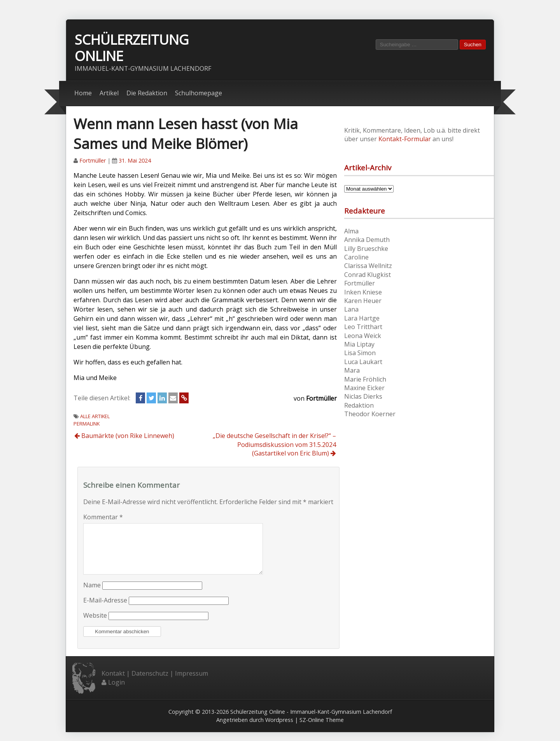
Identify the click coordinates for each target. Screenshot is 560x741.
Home (83, 93)
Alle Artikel (95, 417)
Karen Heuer (363, 301)
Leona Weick (363, 336)
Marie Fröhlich (365, 379)
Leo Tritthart (363, 327)
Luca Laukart (363, 362)
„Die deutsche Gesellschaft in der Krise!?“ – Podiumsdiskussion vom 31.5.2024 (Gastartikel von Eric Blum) (274, 445)
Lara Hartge (362, 318)
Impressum (192, 683)
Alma (351, 231)
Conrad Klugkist (367, 275)
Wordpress (279, 729)
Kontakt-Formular (405, 139)
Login (116, 692)
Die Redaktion (147, 93)
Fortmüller (93, 161)
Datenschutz (150, 683)
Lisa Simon (360, 353)
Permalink (87, 424)
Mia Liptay (359, 344)
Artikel (109, 93)
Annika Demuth (367, 240)
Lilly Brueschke (366, 249)
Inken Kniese (363, 292)
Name (92, 595)
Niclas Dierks (363, 397)
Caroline (356, 257)
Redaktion (359, 405)
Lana (351, 310)
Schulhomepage (199, 93)
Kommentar (103, 517)
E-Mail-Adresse (105, 610)
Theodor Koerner (370, 414)
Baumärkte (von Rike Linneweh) (124, 436)
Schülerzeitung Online (132, 48)
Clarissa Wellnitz (368, 266)
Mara (352, 371)
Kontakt (113, 683)
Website (95, 625)
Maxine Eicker (364, 388)
